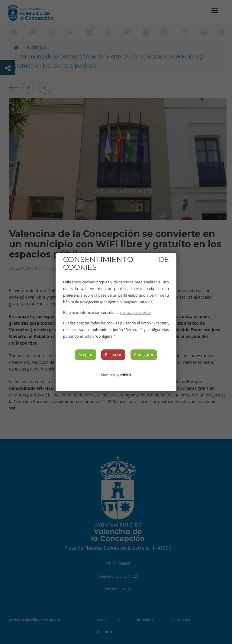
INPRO (126, 375)
